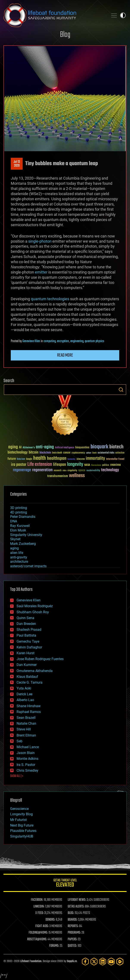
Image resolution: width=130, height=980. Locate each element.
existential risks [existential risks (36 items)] (106, 453)
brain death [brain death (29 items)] (57, 453)
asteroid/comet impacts (28, 566)
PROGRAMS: (74, 933)
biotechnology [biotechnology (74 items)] (18, 453)
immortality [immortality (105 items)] (95, 458)
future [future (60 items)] (12, 459)
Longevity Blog (21, 814)
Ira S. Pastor (26, 765)
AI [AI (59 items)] (20, 448)
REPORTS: (73, 926)
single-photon (40, 241)
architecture (19, 562)
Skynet (15, 539)
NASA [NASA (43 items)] (87, 465)
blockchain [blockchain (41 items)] (45, 453)
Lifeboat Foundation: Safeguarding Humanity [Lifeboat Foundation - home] (54, 15)
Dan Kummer (27, 665)
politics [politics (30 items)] (106, 465)
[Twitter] (94, 962)
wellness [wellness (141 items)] (77, 476)
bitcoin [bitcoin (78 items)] (34, 453)
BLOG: (71, 913)
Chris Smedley (27, 771)
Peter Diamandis (23, 517)
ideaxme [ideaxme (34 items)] (81, 459)
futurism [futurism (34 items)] (21, 459)
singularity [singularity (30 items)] (72, 471)
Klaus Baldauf (27, 677)
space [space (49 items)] (82, 470)
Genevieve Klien (31, 341)
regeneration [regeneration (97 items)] (42, 470)
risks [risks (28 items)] (64, 471)
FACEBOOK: (37, 900)
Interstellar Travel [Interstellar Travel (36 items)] (115, 459)
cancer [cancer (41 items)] (67, 453)
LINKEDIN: (39, 907)
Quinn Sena (25, 618)
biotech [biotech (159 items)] (116, 447)
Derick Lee (24, 694)
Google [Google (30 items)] (29, 459)
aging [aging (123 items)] (13, 447)
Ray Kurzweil (20, 526)
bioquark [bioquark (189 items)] (99, 447)
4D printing (19, 512)
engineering (77, 341)
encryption (63, 341)
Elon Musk (18, 530)
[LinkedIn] (103, 962)
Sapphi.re (72, 961)
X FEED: (39, 913)
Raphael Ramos (29, 712)
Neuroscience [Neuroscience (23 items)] (96, 465)
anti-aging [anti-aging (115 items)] (45, 447)
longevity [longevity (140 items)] (75, 465)
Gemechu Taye (28, 641)
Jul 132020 (17, 164)
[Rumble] (120, 962)
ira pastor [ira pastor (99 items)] (19, 465)
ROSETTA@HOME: (37, 939)
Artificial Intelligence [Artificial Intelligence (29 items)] (65, 448)
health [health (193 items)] (40, 458)
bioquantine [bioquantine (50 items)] (82, 447)
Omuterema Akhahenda (35, 671)
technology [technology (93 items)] (110, 470)
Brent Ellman (26, 735)
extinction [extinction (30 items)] (120, 453)
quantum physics (94, 341)
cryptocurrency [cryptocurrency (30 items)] (78, 453)
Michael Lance (28, 747)
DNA (14, 521)
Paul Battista (26, 635)
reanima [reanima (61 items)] (115, 465)
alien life (17, 553)
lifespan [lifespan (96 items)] (60, 465)
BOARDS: (73, 920)
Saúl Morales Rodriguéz (35, 606)
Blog (65, 35)
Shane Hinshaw (29, 706)
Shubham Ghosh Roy (33, 612)
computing (50, 341)
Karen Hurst (26, 653)
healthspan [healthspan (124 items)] (57, 459)
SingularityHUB (22, 836)
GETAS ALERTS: (76, 907)
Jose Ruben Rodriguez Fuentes (40, 659)
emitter (41, 272)
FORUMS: (54, 946)
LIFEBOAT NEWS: (77, 900)
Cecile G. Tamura (30, 682)
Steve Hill (24, 729)
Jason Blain (26, 753)
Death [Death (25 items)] (94, 453)
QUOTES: (72, 946)
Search (121, 390)
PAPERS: (72, 939)
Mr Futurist (18, 820)
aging (14, 548)
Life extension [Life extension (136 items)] (40, 465)
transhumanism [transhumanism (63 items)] (58, 476)
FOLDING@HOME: (38, 933)
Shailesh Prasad (29, 630)
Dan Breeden (26, 624)
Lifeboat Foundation (31, 961)
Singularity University (26, 535)
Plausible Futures (23, 831)
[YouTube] (111, 962)
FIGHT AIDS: (42, 926)
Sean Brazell (26, 718)
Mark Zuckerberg (23, 544)
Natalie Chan (26, 723)
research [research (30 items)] (58, 471)
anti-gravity (19, 557)
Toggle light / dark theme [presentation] (123, 15)
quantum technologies (50, 299)
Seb (20, 741)
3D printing (19, 508)
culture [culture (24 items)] (89, 453)
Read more (65, 355)
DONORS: (50, 920)
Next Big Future (22, 825)
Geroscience (19, 809)
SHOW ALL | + (17, 776)
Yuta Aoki (24, 688)
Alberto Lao (25, 700)
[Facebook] (85, 962)
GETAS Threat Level (65, 884)
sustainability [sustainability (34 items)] (93, 471)
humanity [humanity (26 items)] (71, 459)
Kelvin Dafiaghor (29, 647)
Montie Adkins (27, 759)
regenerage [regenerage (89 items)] (22, 470)
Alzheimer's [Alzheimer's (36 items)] (29, 448)
